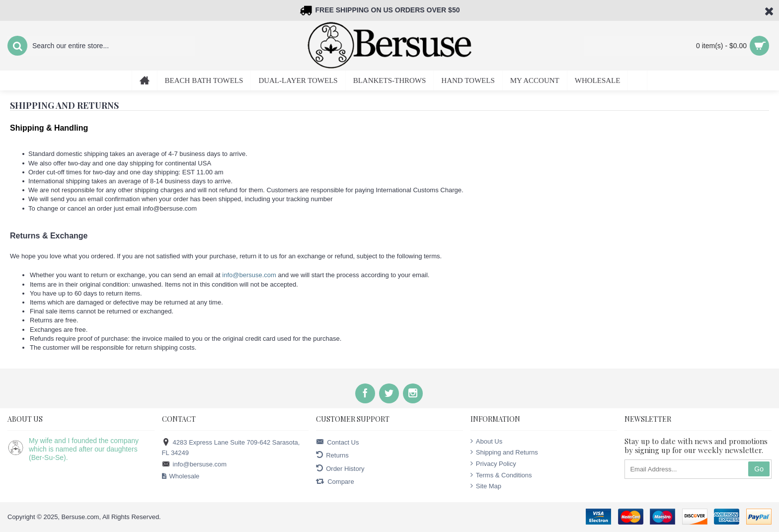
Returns (332, 455)
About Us (486, 441)
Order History (340, 469)
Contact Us (337, 442)
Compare (335, 482)
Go (759, 469)
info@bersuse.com (249, 275)
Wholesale (181, 476)
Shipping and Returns (504, 452)
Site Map (486, 486)
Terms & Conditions (501, 475)
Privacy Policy (493, 463)
